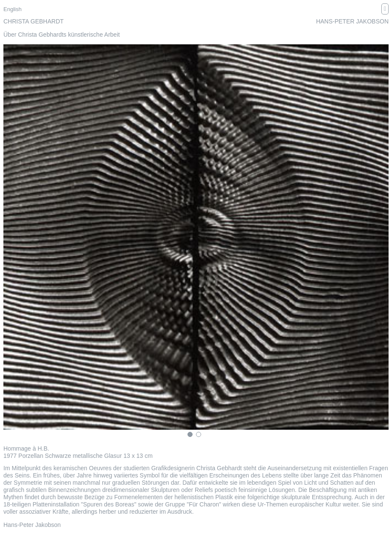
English (13, 9)
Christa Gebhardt (33, 21)
